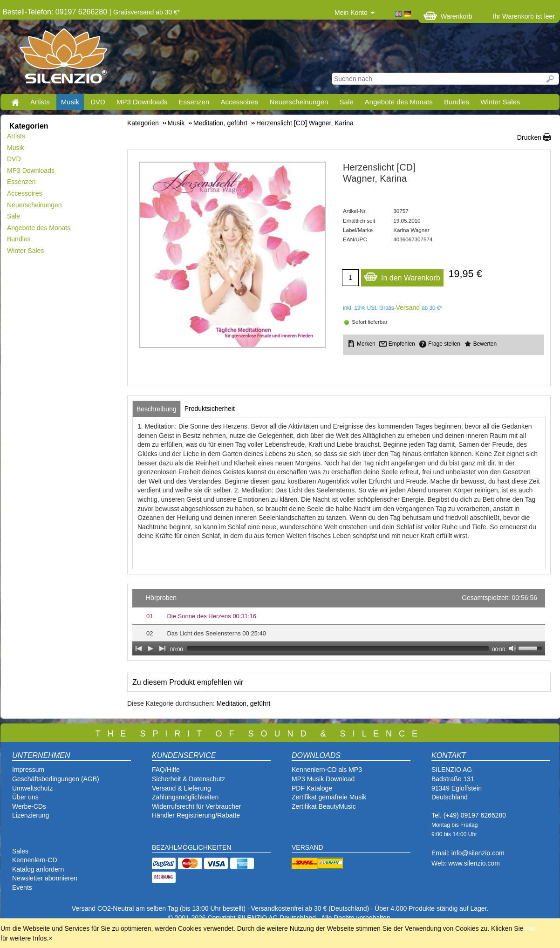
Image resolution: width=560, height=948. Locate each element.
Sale (347, 102)
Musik (70, 102)
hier (530, 928)
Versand (408, 307)
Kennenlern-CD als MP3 (327, 770)
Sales (20, 851)
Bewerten (485, 344)
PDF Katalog (310, 788)
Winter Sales (500, 102)
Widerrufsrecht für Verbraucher (196, 806)
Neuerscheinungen (299, 102)
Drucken (529, 137)
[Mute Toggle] (512, 648)
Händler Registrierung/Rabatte (196, 815)
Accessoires (239, 102)
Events (22, 887)
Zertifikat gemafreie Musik (329, 797)
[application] (339, 622)
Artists (40, 102)
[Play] (150, 648)
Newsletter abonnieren (45, 878)
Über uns (25, 797)
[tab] (157, 409)
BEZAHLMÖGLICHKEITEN (191, 847)
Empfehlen (402, 344)
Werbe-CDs (29, 806)
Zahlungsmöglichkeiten (185, 797)
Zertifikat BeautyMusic (324, 806)
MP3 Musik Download (323, 779)
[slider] (338, 648)
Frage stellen (444, 344)
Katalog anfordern (38, 869)
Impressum (28, 770)
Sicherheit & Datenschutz (188, 779)
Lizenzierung (31, 815)
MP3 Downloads (142, 102)
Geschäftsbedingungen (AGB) (56, 779)
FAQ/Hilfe (166, 770)
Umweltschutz (32, 788)
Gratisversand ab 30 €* (147, 12)
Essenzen (194, 102)
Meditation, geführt (243, 703)
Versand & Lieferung (181, 788)
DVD (98, 102)
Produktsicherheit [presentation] (210, 409)
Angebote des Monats (399, 102)
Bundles (457, 102)
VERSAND (307, 847)
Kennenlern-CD (35, 860)
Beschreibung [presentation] (157, 409)
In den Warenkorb (402, 276)
